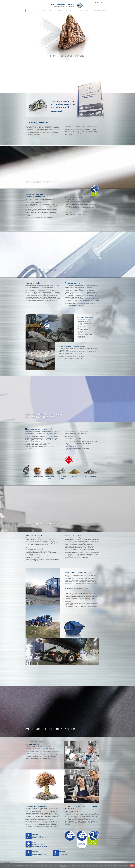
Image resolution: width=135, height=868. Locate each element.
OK (133, 866)
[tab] (67, 863)
